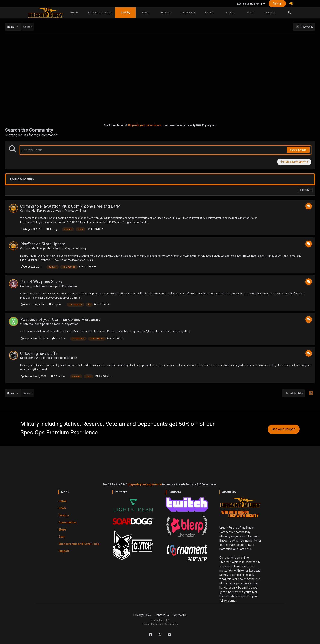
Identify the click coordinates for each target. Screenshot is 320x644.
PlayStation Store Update (43, 244)
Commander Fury (31, 211)
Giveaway (166, 13)
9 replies (55, 304)
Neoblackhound (30, 358)
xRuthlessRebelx (31, 324)
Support (271, 13)
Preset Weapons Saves (41, 282)
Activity (125, 13)
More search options (294, 162)
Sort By (305, 190)
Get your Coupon (284, 429)
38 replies (58, 376)
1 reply (52, 229)
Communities (188, 13)
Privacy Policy (142, 615)
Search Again (298, 150)
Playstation (69, 286)
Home (74, 13)
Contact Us (162, 615)
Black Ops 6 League (100, 13)
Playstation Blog (75, 211)
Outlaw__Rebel (30, 286)
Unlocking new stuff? (39, 353)
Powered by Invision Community (160, 624)
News (146, 13)
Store (250, 13)
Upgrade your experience (145, 125)
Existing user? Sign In (251, 4)
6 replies (59, 339)
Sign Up (277, 3)
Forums (209, 13)
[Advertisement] (160, 66)
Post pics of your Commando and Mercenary (60, 319)
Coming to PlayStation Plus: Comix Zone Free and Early (70, 206)
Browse (230, 13)
